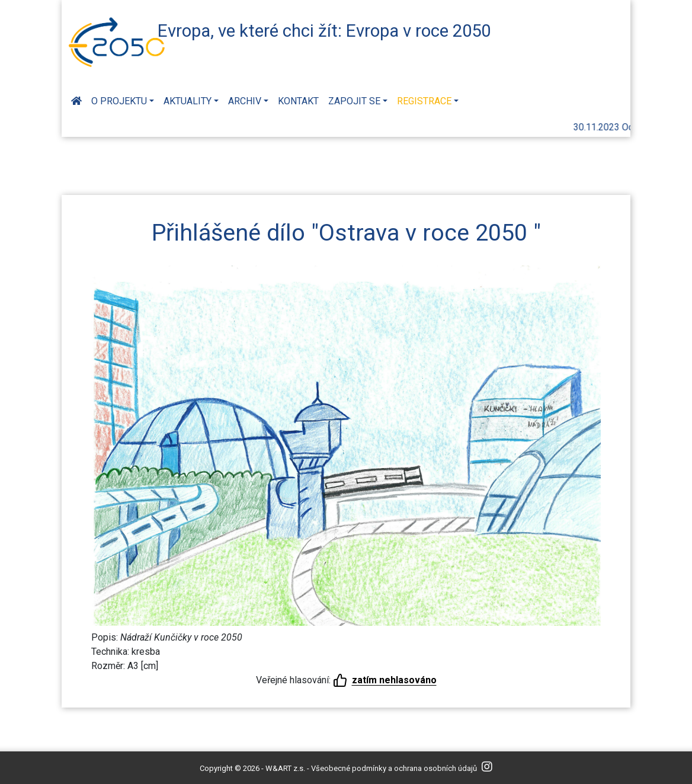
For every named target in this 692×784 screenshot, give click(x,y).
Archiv (245, 101)
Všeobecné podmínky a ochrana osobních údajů (394, 768)
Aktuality (188, 101)
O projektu (119, 101)
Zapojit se (354, 101)
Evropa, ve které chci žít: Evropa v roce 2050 (324, 31)
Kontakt (298, 101)
